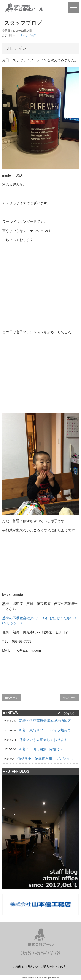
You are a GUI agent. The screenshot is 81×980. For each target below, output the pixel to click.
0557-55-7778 (40, 953)
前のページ (11, 698)
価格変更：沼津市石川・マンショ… (45, 759)
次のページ (70, 698)
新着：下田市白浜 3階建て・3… (44, 749)
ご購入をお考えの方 (53, 966)
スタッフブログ (27, 35)
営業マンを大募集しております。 (45, 740)
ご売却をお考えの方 (26, 966)
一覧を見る (68, 713)
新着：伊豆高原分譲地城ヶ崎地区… (47, 721)
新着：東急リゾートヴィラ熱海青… (47, 730)
